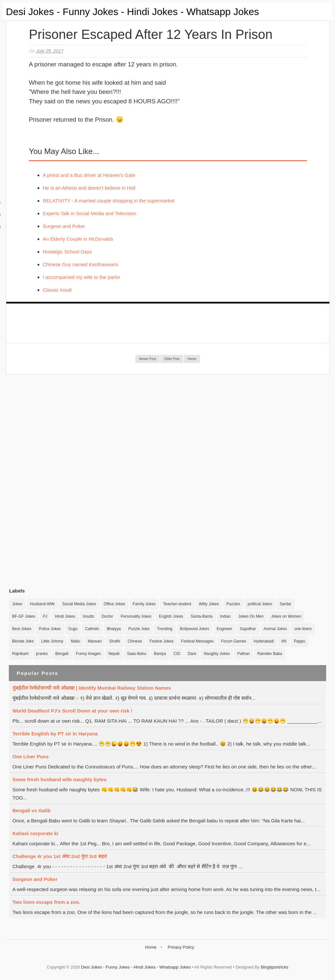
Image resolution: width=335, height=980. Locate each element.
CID (177, 654)
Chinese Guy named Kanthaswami (81, 264)
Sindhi (115, 641)
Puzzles (233, 604)
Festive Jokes (161, 641)
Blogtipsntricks (274, 967)
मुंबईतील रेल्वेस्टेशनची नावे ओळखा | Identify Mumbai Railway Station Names (92, 688)
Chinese (135, 641)
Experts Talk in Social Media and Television (90, 213)
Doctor (107, 616)
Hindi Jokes (65, 616)
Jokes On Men (251, 616)
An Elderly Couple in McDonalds (78, 239)
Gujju (73, 629)
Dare (192, 654)
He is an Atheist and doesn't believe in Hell (89, 188)
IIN (284, 641)
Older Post (172, 359)
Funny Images (88, 654)
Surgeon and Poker (64, 226)
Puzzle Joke (139, 629)
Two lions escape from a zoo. (46, 902)
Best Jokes (22, 629)
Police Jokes (50, 629)
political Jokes (260, 604)
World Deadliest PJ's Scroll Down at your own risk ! (72, 711)
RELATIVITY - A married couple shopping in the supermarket (109, 201)
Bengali (62, 654)
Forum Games (234, 641)
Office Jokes (115, 604)
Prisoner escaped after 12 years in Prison (151, 34)
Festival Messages (197, 641)
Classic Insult (57, 290)
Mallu (75, 641)
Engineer (224, 629)
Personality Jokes (136, 616)
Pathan (243, 654)
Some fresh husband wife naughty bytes (60, 779)
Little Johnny (52, 641)
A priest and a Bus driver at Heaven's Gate (89, 175)
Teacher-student (177, 604)
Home (192, 359)
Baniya (160, 654)
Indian (226, 616)
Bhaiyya (114, 629)
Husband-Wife (42, 604)
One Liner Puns (31, 756)
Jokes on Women (286, 616)
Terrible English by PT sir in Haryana (55, 734)
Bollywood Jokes (194, 629)
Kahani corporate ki (35, 833)
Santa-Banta (202, 616)
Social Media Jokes (79, 604)
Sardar (286, 604)
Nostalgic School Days (67, 252)
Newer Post (148, 359)
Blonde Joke (23, 641)
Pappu (300, 641)
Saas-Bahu (137, 654)
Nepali (114, 654)
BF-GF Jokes (24, 616)
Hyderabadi (264, 641)
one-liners (303, 629)
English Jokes (171, 616)
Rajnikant (20, 654)
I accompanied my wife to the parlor (82, 277)
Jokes (17, 604)
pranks (42, 654)
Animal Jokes (275, 629)
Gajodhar (248, 629)
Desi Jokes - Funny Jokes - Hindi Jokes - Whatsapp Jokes (132, 12)
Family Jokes (144, 604)
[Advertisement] (58, 481)
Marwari (95, 641)
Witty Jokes (209, 604)
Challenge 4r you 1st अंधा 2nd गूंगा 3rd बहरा (60, 856)
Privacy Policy (181, 947)
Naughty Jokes (217, 654)
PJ (45, 616)
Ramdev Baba (270, 654)
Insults (88, 616)
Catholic (92, 629)
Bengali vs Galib (32, 810)
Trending (165, 629)
